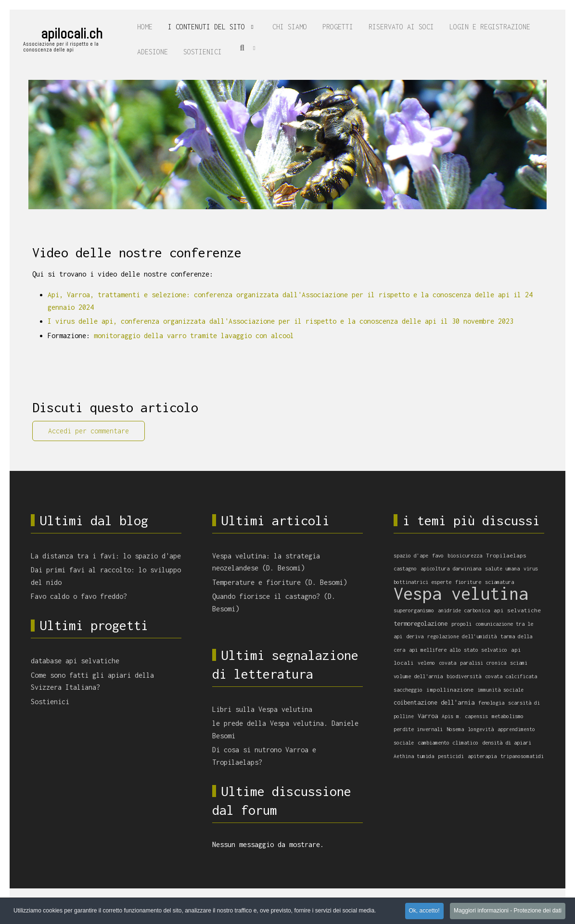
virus (531, 568)
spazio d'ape (411, 556)
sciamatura (499, 582)
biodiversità (464, 676)
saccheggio (408, 690)
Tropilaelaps (506, 556)
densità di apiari (507, 742)
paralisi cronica (483, 663)
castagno (405, 569)
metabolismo (508, 716)
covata (447, 663)
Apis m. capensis (465, 716)
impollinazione (450, 690)
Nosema (455, 729)
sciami (519, 663)
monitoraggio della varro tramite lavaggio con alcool (194, 335)
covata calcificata (511, 676)
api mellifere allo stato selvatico (458, 650)
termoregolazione (421, 623)
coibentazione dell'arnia (434, 702)
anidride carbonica (464, 610)
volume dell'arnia (418, 676)
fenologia (491, 702)
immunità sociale (500, 690)
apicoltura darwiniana (451, 568)
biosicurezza (465, 556)
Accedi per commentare (89, 431)
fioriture (468, 582)
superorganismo (414, 610)
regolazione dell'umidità (462, 636)
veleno (426, 663)
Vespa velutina (461, 594)
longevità (481, 729)
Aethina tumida (414, 756)
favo (438, 555)
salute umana (502, 569)
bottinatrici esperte (422, 582)
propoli (461, 624)
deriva (415, 636)
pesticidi (451, 756)
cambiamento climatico (448, 742)
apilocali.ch (72, 34)
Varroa (428, 716)
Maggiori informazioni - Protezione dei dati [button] (508, 911)
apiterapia (482, 756)
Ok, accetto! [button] (424, 911)
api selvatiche (517, 610)
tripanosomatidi (522, 756)
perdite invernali (418, 729)
